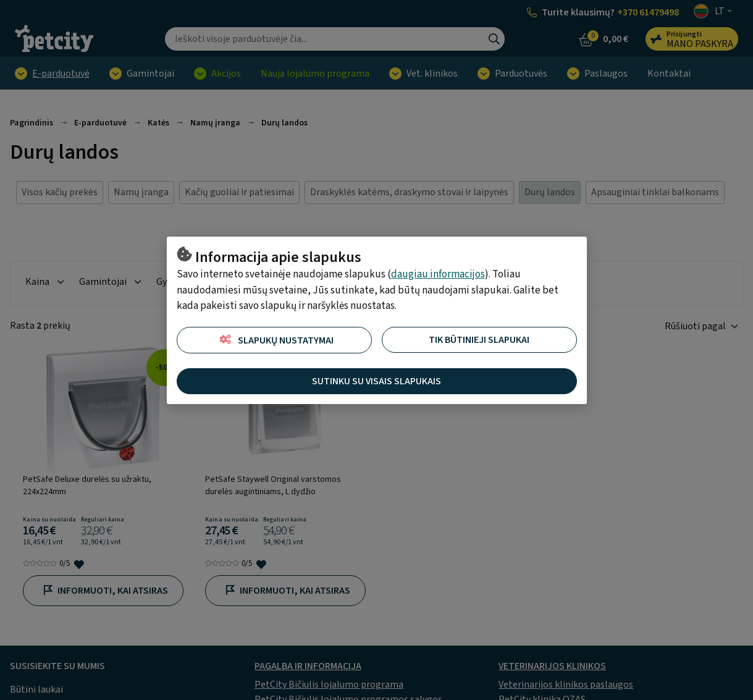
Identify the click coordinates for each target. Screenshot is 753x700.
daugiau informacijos (438, 274)
